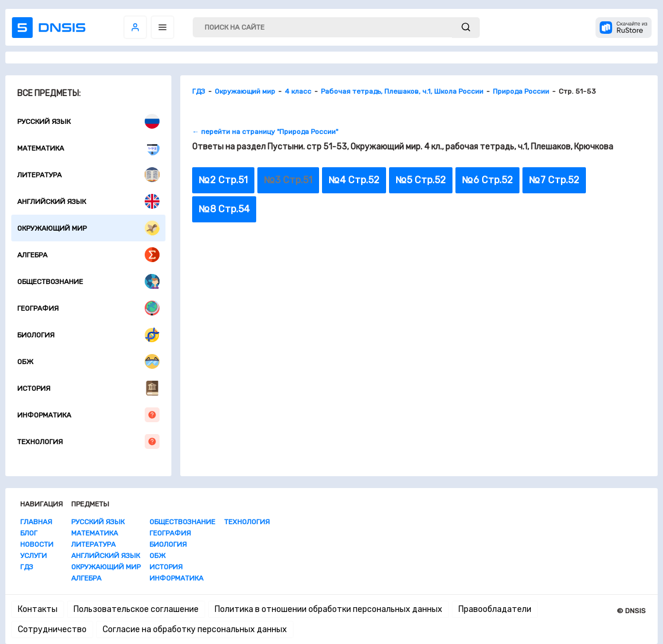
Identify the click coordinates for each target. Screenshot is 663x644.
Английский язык (88, 201)
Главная (36, 522)
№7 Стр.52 (554, 180)
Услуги (34, 556)
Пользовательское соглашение (136, 609)
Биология (88, 335)
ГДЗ (27, 567)
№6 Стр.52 (487, 180)
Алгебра (88, 255)
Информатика (88, 415)
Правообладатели (495, 609)
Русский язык (88, 121)
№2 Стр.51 (223, 180)
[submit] (466, 28)
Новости (37, 544)
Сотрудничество (52, 629)
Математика (88, 148)
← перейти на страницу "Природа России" (265, 132)
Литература (88, 175)
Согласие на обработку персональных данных (195, 629)
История (88, 388)
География (88, 308)
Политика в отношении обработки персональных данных (329, 609)
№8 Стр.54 (224, 209)
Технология (88, 441)
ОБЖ (88, 361)
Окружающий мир (88, 228)
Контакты (38, 609)
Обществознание (88, 281)
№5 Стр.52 (421, 180)
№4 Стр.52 (354, 180)
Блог (29, 533)
